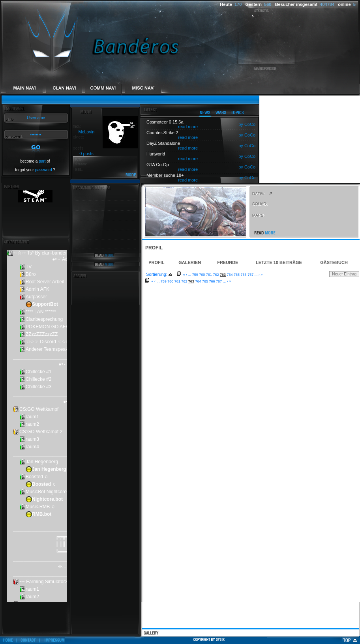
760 (202, 275)
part (42, 161)
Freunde (228, 262)
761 (209, 275)
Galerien (190, 262)
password (44, 170)
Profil (156, 262)
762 (216, 275)
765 (237, 275)
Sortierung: (157, 274)
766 (244, 275)
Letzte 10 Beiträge (279, 262)
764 (230, 275)
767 (250, 275)
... (190, 275)
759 (195, 275)
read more (188, 127)
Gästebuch (334, 262)
